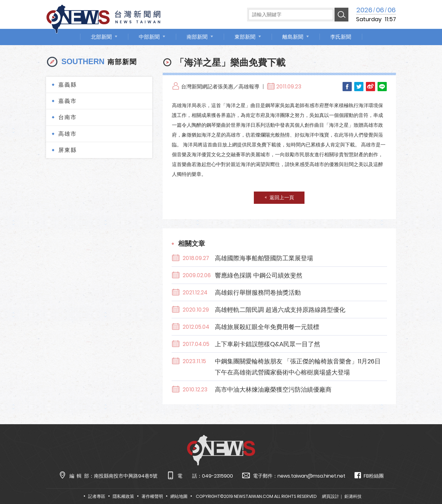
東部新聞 (245, 37)
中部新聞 (149, 37)
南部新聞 (197, 37)
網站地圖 (179, 496)
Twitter (359, 87)
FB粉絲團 (369, 476)
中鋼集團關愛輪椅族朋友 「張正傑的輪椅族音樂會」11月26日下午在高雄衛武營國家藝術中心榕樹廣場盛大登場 (298, 367)
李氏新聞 (341, 37)
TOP (426, 481)
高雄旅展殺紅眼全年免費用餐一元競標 (267, 327)
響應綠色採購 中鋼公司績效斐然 (259, 275)
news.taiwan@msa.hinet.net (311, 476)
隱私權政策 (123, 496)
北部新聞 (101, 37)
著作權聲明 (152, 496)
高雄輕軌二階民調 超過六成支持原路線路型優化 (280, 310)
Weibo (370, 87)
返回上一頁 (282, 198)
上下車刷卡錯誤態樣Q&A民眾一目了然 (268, 344)
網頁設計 (331, 496)
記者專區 (97, 496)
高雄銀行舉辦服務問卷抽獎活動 (258, 293)
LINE (382, 87)
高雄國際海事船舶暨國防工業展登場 (264, 258)
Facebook (347, 87)
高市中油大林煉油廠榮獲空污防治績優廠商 (273, 390)
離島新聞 (293, 37)
